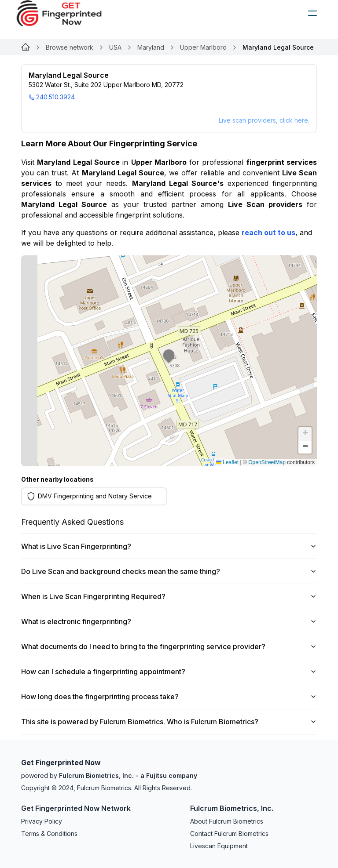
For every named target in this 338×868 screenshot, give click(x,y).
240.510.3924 (52, 97)
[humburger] (312, 13)
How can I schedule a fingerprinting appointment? (169, 672)
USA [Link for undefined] (115, 47)
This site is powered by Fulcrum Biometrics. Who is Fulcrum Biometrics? (169, 722)
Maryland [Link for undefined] (151, 47)
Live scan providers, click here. (264, 120)
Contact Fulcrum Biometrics (229, 833)
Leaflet (227, 462)
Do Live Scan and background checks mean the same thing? (169, 571)
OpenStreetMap (267, 462)
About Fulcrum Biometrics (227, 821)
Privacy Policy (42, 821)
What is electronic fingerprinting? (169, 621)
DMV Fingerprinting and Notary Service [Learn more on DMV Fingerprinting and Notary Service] (95, 496)
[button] (169, 361)
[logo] (66, 13)
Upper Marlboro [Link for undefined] (203, 47)
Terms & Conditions (49, 833)
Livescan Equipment (219, 846)
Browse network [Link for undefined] (70, 47)
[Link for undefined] (26, 47)
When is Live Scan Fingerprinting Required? (169, 596)
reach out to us (268, 232)
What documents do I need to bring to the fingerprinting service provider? (169, 646)
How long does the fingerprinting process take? (169, 697)
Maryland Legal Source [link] (278, 47)
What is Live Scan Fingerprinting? (169, 546)
